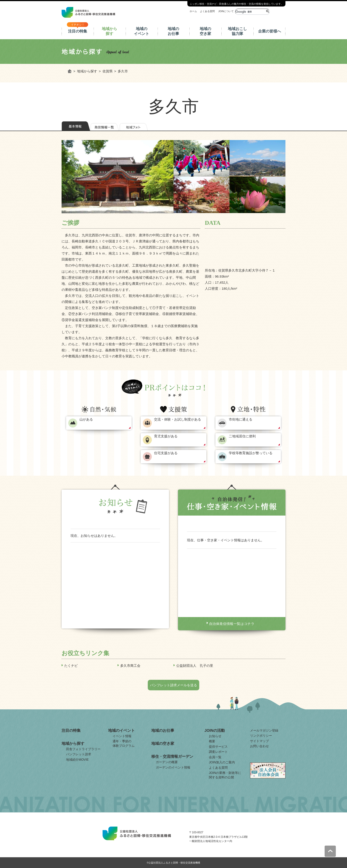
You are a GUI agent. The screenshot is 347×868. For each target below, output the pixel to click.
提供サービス (218, 747)
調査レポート (218, 752)
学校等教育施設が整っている (251, 453)
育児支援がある (166, 436)
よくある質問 (207, 11)
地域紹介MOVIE (77, 760)
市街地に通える (241, 419)
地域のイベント (141, 31)
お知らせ (215, 736)
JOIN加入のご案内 (222, 762)
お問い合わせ (259, 746)
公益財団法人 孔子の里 (195, 666)
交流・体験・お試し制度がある (178, 419)
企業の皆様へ (270, 31)
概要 (212, 741)
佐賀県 (108, 71)
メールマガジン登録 (264, 730)
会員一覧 (215, 757)
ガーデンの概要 (167, 762)
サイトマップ (259, 741)
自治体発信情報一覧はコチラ (232, 624)
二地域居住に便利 (242, 436)
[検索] (250, 12)
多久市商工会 (130, 666)
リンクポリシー (261, 736)
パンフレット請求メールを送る (173, 685)
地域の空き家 (205, 31)
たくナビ (71, 666)
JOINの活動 (215, 731)
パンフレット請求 (79, 754)
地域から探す (109, 31)
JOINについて (226, 11)
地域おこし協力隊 (237, 31)
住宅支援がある (166, 453)
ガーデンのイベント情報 (173, 767)
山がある (86, 419)
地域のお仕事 (173, 31)
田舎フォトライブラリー (83, 749)
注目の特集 (78, 31)
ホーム (193, 11)
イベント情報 (122, 736)
